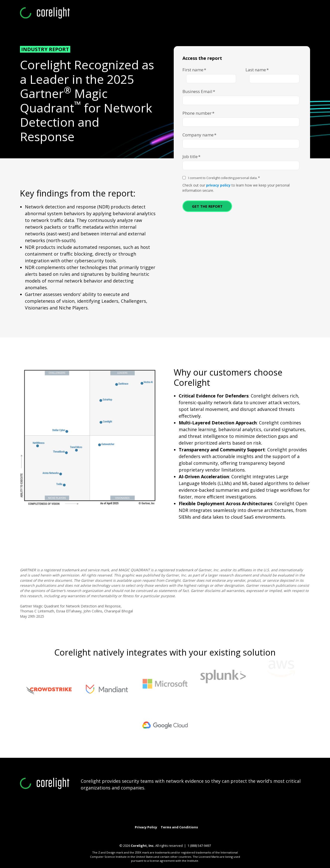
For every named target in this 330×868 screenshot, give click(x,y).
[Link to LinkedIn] (154, 821)
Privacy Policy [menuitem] (146, 827)
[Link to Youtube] (165, 821)
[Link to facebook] (186, 821)
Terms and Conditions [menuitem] (179, 827)
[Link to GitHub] (176, 821)
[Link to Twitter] (144, 821)
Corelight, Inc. (143, 846)
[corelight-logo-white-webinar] (45, 13)
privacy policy (218, 185)
